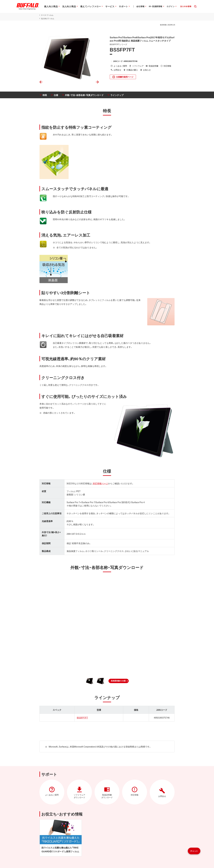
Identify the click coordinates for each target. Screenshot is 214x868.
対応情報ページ (100, 483)
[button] (119, 681)
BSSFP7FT (82, 718)
